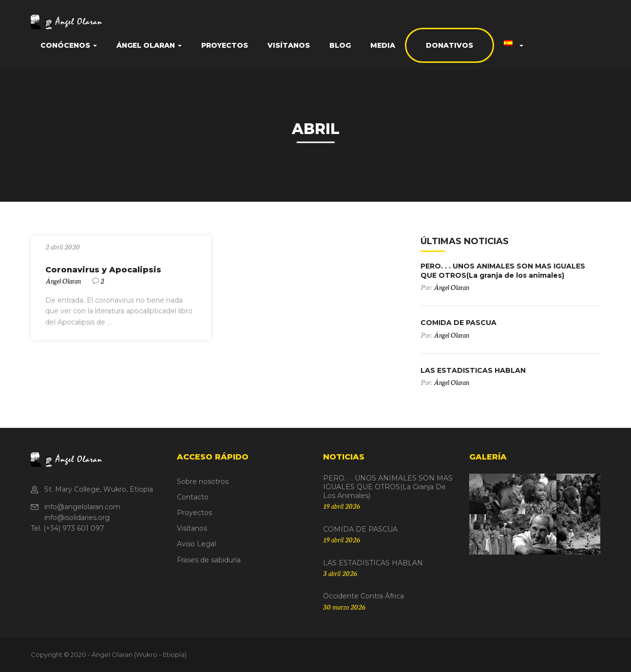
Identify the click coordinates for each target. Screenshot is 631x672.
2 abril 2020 (63, 247)
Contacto (193, 497)
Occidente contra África (363, 596)
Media (383, 45)
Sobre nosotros (203, 481)
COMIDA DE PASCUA (459, 323)
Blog (340, 45)
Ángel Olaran (149, 45)
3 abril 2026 (340, 573)
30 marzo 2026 (344, 607)
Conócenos (69, 45)
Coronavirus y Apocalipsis (103, 270)
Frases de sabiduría (209, 560)
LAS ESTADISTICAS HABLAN (473, 370)
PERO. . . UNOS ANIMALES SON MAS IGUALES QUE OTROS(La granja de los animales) (503, 270)
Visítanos (289, 45)
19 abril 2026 (342, 506)
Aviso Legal (196, 544)
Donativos (449, 45)
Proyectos (225, 45)
